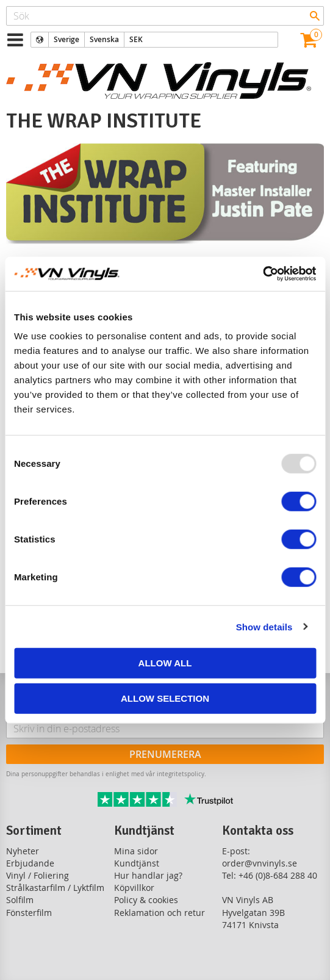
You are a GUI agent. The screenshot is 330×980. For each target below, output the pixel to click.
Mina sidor (136, 851)
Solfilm (20, 900)
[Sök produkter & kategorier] (165, 16)
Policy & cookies (146, 900)
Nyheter (23, 851)
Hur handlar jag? (148, 875)
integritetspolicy (181, 774)
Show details (264, 626)
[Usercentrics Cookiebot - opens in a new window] (263, 274)
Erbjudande (30, 863)
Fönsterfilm (29, 913)
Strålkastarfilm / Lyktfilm (55, 888)
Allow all (165, 663)
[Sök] (315, 16)
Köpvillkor (134, 888)
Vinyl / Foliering (38, 875)
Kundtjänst (137, 863)
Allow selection (165, 698)
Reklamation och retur (160, 913)
